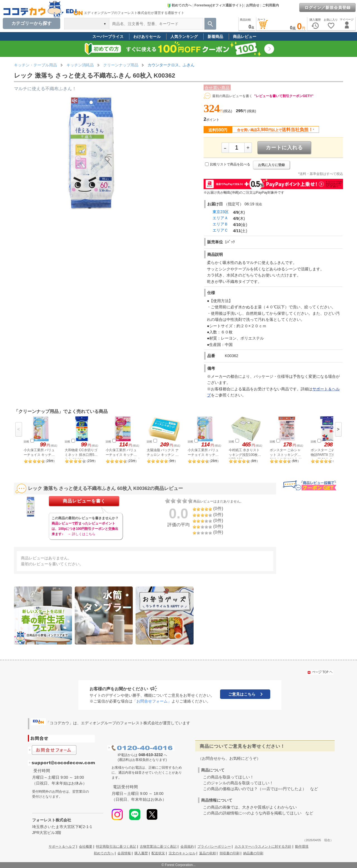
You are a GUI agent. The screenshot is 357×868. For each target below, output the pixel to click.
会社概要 (86, 847)
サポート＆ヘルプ (62, 847)
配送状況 (158, 853)
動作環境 (302, 847)
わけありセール (147, 37)
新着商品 (215, 37)
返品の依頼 (208, 853)
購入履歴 (141, 853)
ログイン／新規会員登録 (328, 8)
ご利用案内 (271, 5)
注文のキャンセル (182, 853)
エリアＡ (220, 218)
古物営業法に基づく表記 (158, 847)
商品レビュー (245, 37)
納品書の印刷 (253, 853)
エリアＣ (220, 230)
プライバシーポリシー (214, 847)
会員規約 (187, 847)
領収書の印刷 (230, 853)
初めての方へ (179, 5)
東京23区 (221, 212)
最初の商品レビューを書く (232, 96)
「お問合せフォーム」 (152, 701)
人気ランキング (184, 37)
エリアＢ (220, 224)
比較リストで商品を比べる (230, 164)
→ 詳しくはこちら (81, 534)
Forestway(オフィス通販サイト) (219, 5)
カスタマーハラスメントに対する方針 (263, 847)
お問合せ (253, 5)
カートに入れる (284, 148)
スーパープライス (108, 37)
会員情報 (124, 853)
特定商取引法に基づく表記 (116, 847)
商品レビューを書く (84, 501)
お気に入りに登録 (271, 165)
